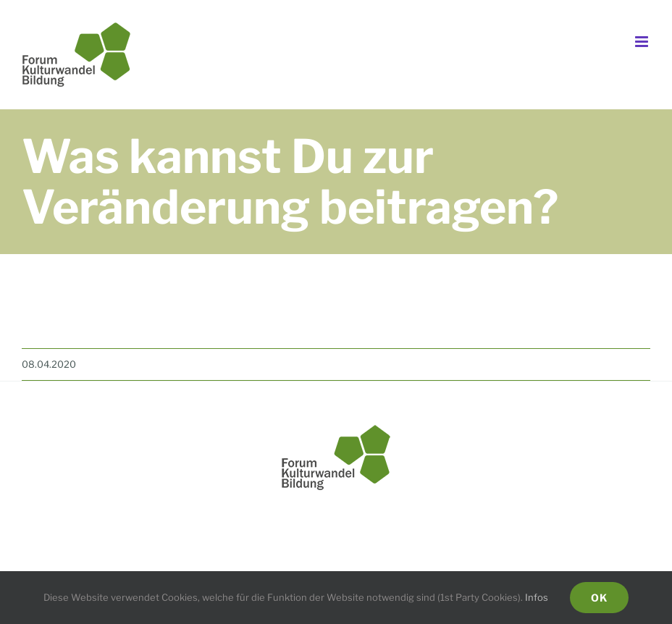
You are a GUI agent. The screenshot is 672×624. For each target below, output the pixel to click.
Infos (537, 597)
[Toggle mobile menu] (643, 42)
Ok (599, 598)
